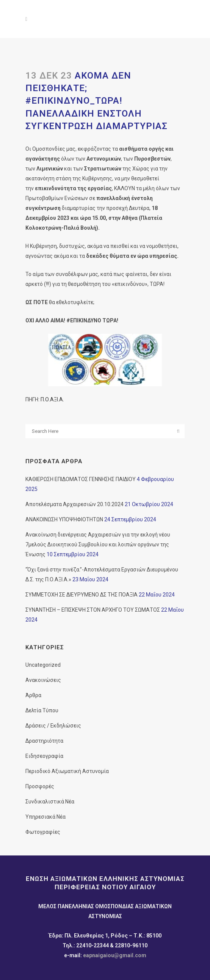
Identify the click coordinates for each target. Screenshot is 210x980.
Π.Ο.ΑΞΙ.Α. (52, 399)
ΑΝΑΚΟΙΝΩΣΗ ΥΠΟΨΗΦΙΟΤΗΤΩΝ (64, 519)
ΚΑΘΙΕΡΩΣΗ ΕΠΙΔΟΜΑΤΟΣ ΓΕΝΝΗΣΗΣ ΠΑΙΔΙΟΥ (81, 479)
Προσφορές (40, 786)
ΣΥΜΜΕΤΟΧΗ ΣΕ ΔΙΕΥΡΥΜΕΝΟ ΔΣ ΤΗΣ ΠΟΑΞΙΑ (81, 595)
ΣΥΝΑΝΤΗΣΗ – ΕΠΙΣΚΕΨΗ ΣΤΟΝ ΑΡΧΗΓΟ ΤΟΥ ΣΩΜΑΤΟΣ (93, 610)
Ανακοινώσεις (43, 680)
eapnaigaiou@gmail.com (115, 955)
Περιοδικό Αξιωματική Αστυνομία (67, 771)
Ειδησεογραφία (44, 756)
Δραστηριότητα (44, 741)
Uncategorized (43, 665)
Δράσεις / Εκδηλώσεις (53, 726)
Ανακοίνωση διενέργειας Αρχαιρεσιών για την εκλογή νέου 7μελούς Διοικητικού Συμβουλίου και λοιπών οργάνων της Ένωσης (98, 544)
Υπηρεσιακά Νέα (45, 817)
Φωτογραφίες (43, 832)
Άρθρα (33, 695)
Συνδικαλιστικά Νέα (50, 802)
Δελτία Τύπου (42, 710)
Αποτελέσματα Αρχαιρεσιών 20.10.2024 (74, 504)
